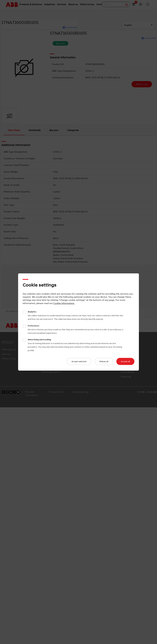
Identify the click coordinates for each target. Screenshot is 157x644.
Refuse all (104, 361)
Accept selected (79, 361)
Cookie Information (64, 303)
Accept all (125, 361)
